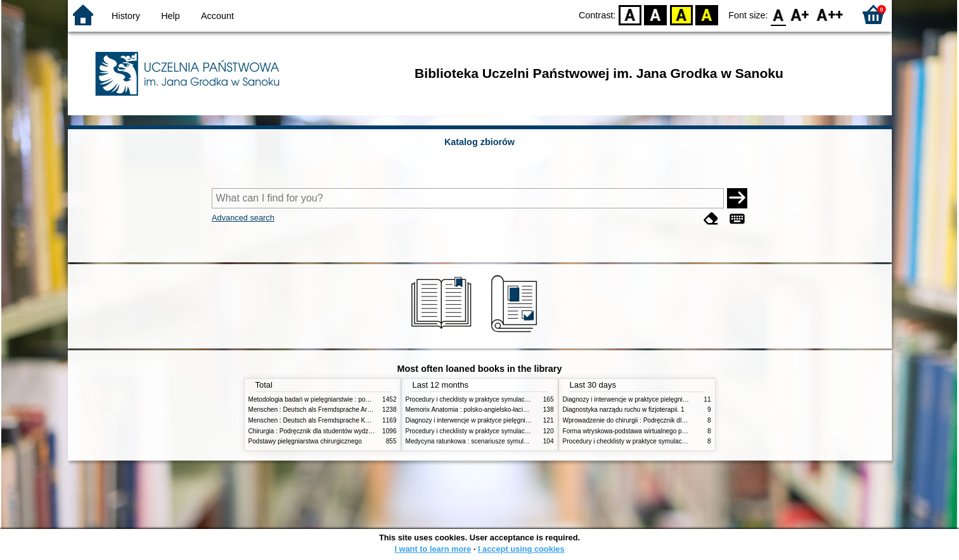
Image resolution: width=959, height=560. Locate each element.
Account (217, 16)
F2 (830, 14)
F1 (800, 14)
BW (655, 14)
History (126, 16)
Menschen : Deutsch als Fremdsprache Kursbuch (319, 420)
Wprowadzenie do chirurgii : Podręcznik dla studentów (640, 420)
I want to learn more (433, 549)
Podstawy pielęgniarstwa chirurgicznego (305, 441)
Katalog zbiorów (479, 142)
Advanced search (243, 218)
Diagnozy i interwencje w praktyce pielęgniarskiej (475, 420)
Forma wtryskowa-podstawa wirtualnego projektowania (640, 431)
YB (681, 14)
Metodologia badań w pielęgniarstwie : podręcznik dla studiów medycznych (354, 399)
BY (706, 14)
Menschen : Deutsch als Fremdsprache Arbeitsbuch (322, 410)
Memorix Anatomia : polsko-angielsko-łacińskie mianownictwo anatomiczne (512, 410)
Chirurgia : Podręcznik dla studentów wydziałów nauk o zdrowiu (338, 431)
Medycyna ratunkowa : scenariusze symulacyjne (474, 441)
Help (171, 16)
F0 (779, 14)
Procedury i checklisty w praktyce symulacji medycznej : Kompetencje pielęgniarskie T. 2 (531, 399)
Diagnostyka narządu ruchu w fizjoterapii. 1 (624, 410)
